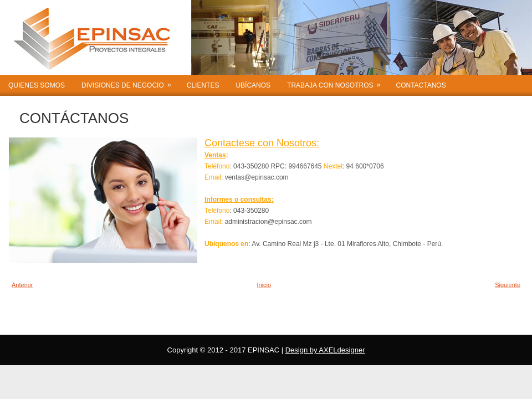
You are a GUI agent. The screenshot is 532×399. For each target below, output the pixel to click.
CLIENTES (203, 85)
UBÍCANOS (253, 85)
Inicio (264, 285)
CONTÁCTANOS (74, 118)
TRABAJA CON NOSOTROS (337, 82)
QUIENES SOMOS (37, 85)
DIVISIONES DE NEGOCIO (130, 82)
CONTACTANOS (421, 85)
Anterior (22, 285)
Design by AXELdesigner (325, 350)
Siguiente (508, 285)
